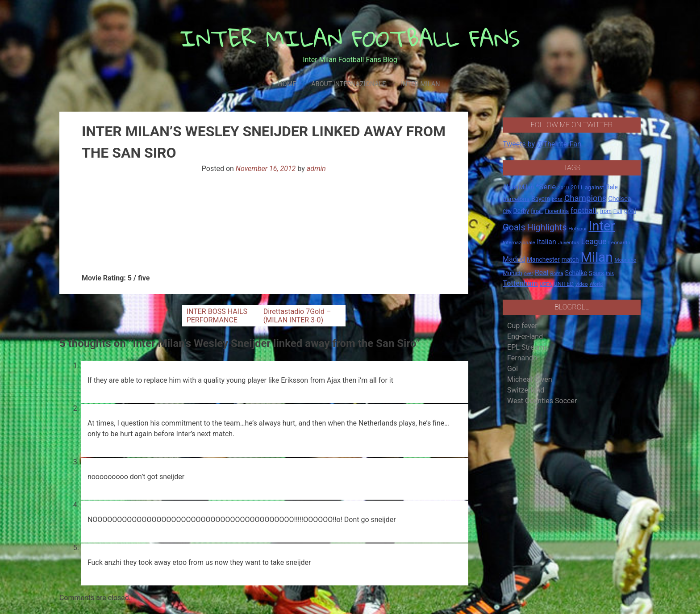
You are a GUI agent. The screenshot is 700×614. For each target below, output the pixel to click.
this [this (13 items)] (610, 274)
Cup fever (522, 326)
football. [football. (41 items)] (584, 210)
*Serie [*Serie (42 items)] (546, 187)
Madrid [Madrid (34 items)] (514, 259)
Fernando (522, 358)
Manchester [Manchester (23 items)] (543, 259)
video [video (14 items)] (582, 284)
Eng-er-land (525, 336)
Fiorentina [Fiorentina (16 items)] (557, 211)
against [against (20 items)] (595, 187)
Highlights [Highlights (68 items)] (547, 228)
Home (287, 84)
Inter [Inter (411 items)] (602, 226)
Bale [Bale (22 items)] (612, 187)
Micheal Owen (529, 379)
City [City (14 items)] (507, 211)
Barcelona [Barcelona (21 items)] (516, 199)
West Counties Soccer (542, 401)
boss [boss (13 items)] (557, 199)
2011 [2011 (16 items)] (577, 188)
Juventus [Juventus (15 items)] (569, 242)
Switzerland (526, 390)
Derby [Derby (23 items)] (521, 211)
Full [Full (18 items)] (618, 211)
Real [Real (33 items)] (542, 273)
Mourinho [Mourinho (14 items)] (625, 260)
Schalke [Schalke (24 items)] (576, 273)
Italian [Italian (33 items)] (547, 242)
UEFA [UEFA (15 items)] (546, 284)
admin (316, 169)
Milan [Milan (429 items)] (596, 257)
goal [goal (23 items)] (630, 211)
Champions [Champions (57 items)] (585, 198)
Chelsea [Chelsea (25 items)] (619, 199)
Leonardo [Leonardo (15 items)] (619, 242)
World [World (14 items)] (596, 284)
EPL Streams (527, 347)
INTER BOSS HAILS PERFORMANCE (217, 316)
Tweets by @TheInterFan (542, 144)
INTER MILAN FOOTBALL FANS (350, 38)
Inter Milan (420, 84)
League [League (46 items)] (594, 242)
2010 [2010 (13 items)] (563, 188)
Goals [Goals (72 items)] (514, 228)
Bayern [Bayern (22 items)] (541, 199)
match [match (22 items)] (570, 259)
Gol (512, 369)
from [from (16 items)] (606, 211)
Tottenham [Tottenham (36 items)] (520, 283)
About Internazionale (348, 84)
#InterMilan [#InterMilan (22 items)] (518, 187)
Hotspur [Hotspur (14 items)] (577, 229)
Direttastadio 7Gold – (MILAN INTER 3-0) (297, 316)
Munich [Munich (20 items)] (512, 273)
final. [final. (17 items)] (537, 211)
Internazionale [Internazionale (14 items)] (519, 242)
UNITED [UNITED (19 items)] (564, 284)
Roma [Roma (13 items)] (557, 274)
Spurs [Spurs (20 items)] (596, 273)
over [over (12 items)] (529, 274)
